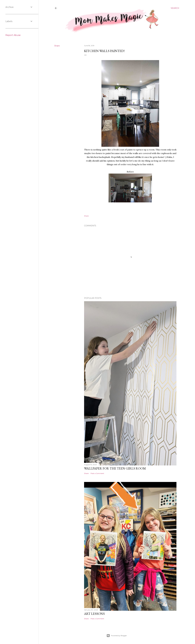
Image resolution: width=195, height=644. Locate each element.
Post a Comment (97, 473)
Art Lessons (94, 614)
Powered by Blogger (117, 636)
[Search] (175, 8)
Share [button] (57, 46)
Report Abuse (13, 35)
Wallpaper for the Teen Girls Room (115, 468)
